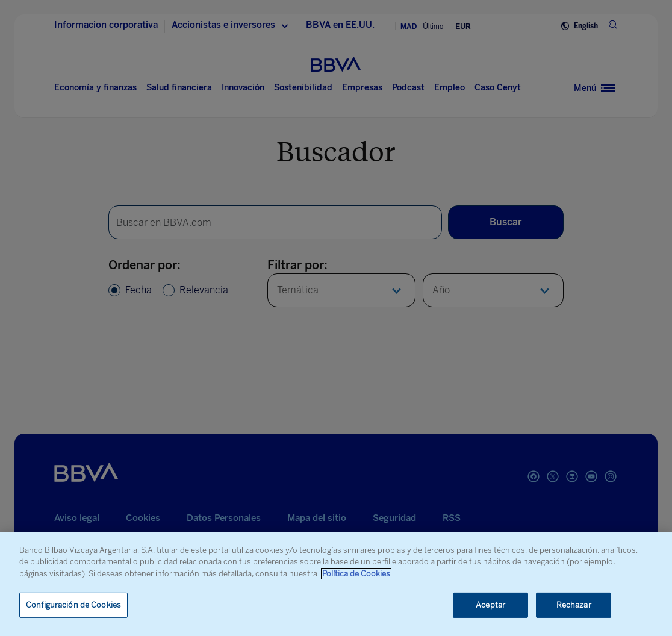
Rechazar (574, 605)
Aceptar (490, 605)
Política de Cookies (356, 574)
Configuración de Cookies (73, 605)
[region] (336, 584)
